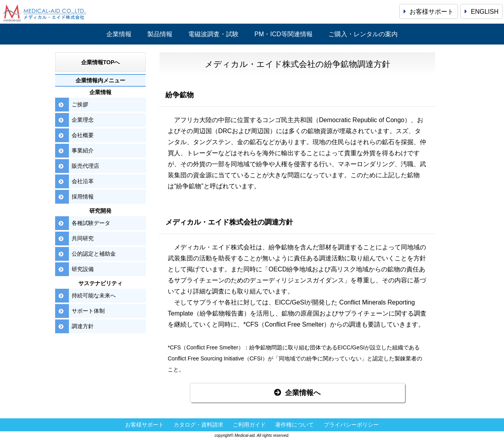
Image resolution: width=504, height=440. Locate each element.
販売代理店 (85, 166)
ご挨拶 (80, 104)
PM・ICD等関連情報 (283, 34)
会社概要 (83, 135)
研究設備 (83, 269)
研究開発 (100, 211)
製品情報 (160, 34)
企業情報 (119, 34)
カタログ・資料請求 (198, 425)
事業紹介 (83, 150)
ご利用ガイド (249, 425)
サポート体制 (88, 311)
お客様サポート (429, 12)
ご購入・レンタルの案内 (363, 34)
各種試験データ (91, 223)
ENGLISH (482, 12)
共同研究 (83, 238)
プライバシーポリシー (351, 425)
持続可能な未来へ (94, 295)
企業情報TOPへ (101, 62)
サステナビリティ (100, 283)
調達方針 (83, 326)
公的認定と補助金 (94, 254)
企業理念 (83, 120)
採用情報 (83, 197)
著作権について (295, 425)
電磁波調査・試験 (213, 34)
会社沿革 (83, 181)
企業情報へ (297, 393)
